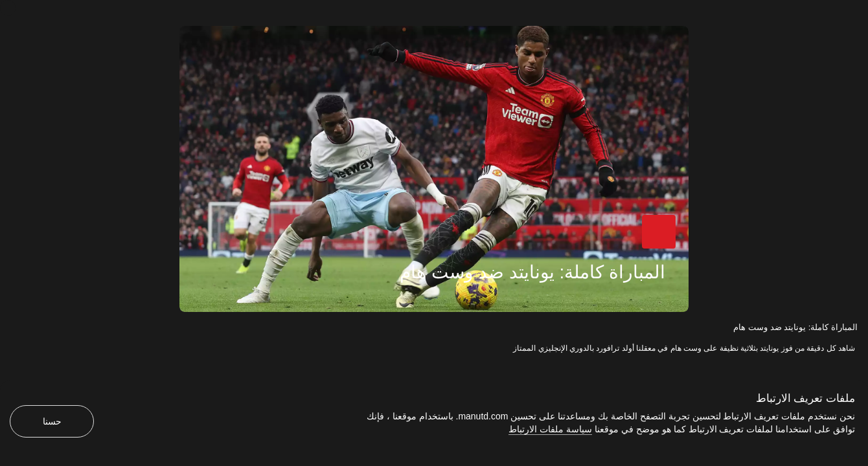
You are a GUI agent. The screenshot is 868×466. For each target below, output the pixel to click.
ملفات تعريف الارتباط (805, 398)
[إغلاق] (8, 8)
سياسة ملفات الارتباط (550, 429)
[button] (665, 238)
